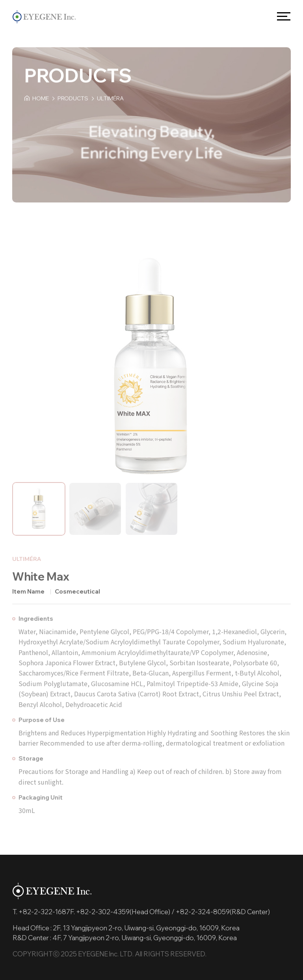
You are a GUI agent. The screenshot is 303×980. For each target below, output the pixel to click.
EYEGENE (44, 17)
